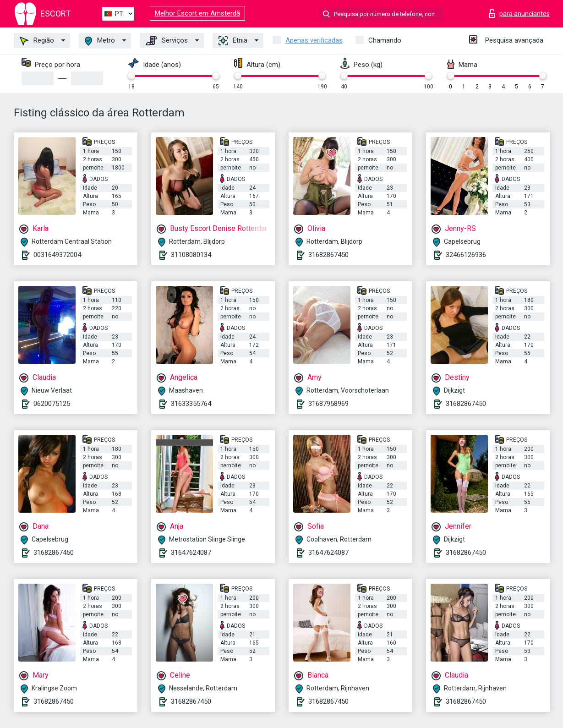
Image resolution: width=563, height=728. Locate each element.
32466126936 (466, 255)
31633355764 (191, 404)
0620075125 (52, 404)
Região (37, 41)
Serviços (167, 41)
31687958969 (328, 404)
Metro (100, 41)
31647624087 (191, 553)
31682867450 (328, 255)
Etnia (233, 41)
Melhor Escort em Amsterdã (197, 13)
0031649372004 (57, 255)
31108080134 (191, 255)
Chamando (385, 40)
